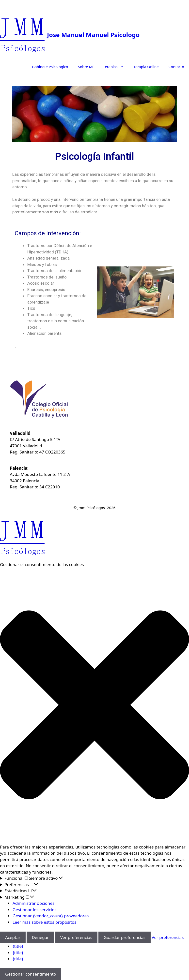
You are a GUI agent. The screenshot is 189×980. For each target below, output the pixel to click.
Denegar (40, 937)
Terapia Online (146, 67)
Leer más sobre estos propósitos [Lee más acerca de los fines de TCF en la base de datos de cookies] (44, 922)
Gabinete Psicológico (50, 67)
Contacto (176, 67)
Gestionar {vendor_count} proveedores (51, 916)
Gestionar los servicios (34, 910)
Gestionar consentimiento (31, 974)
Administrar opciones (33, 903)
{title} (18, 946)
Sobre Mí (86, 67)
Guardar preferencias (125, 937)
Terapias (116, 67)
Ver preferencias (76, 937)
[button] (94, 706)
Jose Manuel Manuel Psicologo (93, 35)
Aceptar (13, 937)
